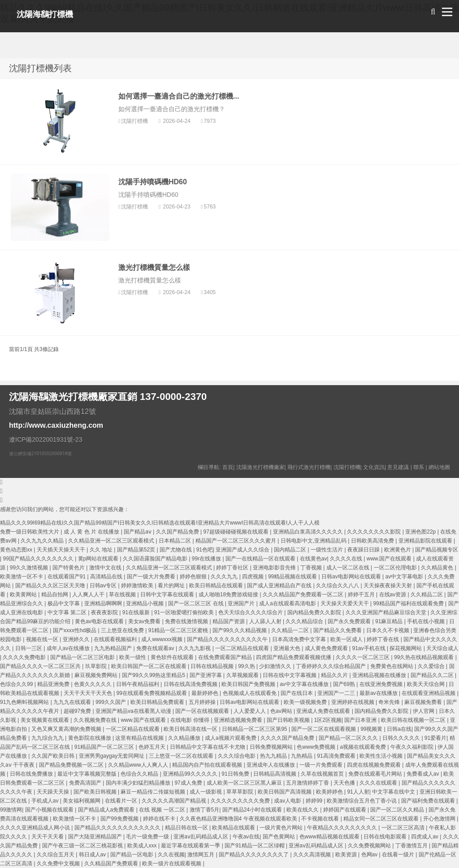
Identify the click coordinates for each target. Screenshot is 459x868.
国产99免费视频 (120, 819)
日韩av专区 (104, 586)
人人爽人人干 (89, 595)
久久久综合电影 (237, 756)
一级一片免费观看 (322, 765)
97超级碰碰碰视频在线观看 (237, 532)
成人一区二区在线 (349, 568)
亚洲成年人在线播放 (271, 765)
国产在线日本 (297, 693)
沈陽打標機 (135, 121)
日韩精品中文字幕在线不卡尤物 (208, 747)
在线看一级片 (399, 855)
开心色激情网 (440, 819)
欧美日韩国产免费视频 (249, 684)
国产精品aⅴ (138, 532)
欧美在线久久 (303, 810)
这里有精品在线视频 (140, 738)
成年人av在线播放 (69, 648)
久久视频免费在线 (96, 720)
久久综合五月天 (56, 855)
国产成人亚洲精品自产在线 (280, 586)
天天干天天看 (48, 837)
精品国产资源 (229, 621)
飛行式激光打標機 (309, 467)
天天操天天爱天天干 (345, 603)
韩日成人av (93, 855)
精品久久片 (335, 675)
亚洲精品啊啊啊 (104, 603)
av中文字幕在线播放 (305, 684)
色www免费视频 (317, 747)
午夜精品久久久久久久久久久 (343, 828)
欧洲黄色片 (398, 550)
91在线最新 (137, 612)
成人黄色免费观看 (327, 648)
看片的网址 (172, 586)
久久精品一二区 (291, 630)
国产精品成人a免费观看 (107, 810)
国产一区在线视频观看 (203, 711)
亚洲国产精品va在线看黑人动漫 (134, 711)
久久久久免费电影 (25, 657)
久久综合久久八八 (338, 586)
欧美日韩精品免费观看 (158, 702)
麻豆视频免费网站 (97, 675)
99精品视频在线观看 (293, 577)
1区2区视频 (328, 720)
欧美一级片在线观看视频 (172, 864)
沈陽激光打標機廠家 (260, 467)
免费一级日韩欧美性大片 (30, 532)
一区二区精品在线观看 (243, 648)
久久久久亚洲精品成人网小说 (36, 828)
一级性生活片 (327, 550)
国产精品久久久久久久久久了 (254, 855)
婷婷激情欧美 (138, 586)
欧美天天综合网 (427, 684)
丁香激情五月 (412, 846)
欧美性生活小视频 (382, 756)
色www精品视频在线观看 (330, 837)
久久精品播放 (185, 738)
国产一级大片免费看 (152, 577)
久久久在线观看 (379, 783)
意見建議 (398, 467)
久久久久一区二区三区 (363, 657)
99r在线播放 (207, 559)
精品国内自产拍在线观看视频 (208, 765)
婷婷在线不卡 (160, 819)
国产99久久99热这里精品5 (154, 675)
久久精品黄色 (438, 568)
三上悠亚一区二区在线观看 (182, 756)
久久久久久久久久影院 (375, 532)
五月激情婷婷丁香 (308, 783)
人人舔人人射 (266, 621)
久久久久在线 (347, 559)
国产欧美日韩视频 (96, 792)
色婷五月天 (153, 747)
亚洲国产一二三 (337, 693)
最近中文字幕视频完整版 (88, 774)
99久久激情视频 (30, 568)
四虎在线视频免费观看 (375, 765)
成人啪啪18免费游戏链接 (229, 595)
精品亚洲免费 (54, 684)
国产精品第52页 (137, 550)
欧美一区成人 (347, 639)
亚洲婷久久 (77, 639)
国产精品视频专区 (437, 550)
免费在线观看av (156, 648)
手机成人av (46, 801)
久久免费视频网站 (370, 846)
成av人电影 (288, 801)
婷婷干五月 (362, 595)
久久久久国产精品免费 (288, 738)
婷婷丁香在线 (383, 639)
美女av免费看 (145, 621)
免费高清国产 (86, 783)
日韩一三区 (29, 648)
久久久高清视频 (313, 855)
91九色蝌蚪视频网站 (25, 702)
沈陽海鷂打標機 (45, 14)
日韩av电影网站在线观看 (352, 577)
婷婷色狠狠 (194, 577)
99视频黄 (372, 729)
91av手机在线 (370, 648)
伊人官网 (424, 711)
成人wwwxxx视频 (162, 639)
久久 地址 (102, 550)
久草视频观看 (243, 675)
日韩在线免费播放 (32, 774)
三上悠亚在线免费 (123, 630)
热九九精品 (274, 756)
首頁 (228, 467)
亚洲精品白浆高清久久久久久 (309, 532)
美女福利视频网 (82, 801)
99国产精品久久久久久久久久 (39, 559)
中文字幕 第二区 (68, 612)
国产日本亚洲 (361, 720)
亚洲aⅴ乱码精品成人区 (201, 837)
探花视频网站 (406, 648)
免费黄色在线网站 (392, 666)
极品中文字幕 (64, 603)
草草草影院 (240, 792)
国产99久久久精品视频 (240, 630)
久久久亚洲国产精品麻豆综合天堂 (387, 612)
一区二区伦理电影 (396, 568)
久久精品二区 (427, 595)
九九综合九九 (48, 738)
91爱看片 (435, 738)
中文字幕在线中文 (394, 792)
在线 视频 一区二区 (163, 810)
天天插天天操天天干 (62, 550)
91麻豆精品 (390, 621)
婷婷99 (315, 801)
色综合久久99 (17, 684)
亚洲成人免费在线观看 (324, 711)
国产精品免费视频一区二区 (72, 765)
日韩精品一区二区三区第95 (255, 729)
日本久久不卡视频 (388, 630)
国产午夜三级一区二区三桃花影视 (83, 846)
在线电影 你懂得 (191, 720)
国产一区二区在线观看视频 (324, 729)
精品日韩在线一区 (187, 828)
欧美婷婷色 (330, 792)
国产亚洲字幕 (206, 675)
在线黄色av (314, 559)
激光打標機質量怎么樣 (154, 267)
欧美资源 (347, 855)
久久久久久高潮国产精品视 (175, 801)
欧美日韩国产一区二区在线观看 (149, 666)
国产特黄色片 (69, 568)
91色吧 (205, 550)
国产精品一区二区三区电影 (83, 657)
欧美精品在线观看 (234, 828)
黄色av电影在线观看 (100, 621)
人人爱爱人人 (250, 711)
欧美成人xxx (143, 846)
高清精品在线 (107, 577)
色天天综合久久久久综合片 (251, 612)
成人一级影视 (206, 792)
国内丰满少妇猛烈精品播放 (139, 783)
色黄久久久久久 (93, 684)
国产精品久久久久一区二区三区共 (41, 666)
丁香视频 (312, 568)
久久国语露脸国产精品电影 (156, 559)
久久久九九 (225, 577)
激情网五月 (201, 855)
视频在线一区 (43, 639)
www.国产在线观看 (390, 559)
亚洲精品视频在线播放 (380, 675)
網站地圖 (439, 467)
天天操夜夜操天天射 (388, 586)
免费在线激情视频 (187, 621)
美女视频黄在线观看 (45, 720)
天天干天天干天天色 (89, 693)
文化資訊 (374, 467)
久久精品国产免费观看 (112, 864)
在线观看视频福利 (116, 639)
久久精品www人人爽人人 (139, 765)
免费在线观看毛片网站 (376, 774)
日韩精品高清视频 (275, 774)
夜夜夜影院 (105, 612)
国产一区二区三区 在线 (197, 603)
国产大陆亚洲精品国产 (96, 837)
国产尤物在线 (176, 550)
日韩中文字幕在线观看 (168, 595)
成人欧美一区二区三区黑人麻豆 (245, 783)
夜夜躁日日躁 (364, 550)
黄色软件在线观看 (173, 657)
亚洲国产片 (242, 603)
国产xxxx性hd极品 (76, 630)
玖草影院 (97, 666)
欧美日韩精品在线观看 (217, 586)
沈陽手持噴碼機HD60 (153, 182)
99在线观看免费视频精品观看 (153, 693)
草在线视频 (123, 595)
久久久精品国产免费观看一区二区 (304, 595)
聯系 (419, 467)
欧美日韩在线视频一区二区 (414, 720)
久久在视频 (171, 855)
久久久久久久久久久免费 (241, 801)
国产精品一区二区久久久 (349, 738)
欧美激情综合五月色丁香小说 (362, 801)
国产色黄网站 (279, 837)
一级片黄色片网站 (282, 828)
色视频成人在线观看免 (250, 693)
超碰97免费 (78, 711)
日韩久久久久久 (402, 738)
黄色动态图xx (17, 550)
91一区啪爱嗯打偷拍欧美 (185, 612)
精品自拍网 (55, 595)
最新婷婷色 (206, 693)
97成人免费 (189, 783)
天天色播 (345, 783)
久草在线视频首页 (323, 774)
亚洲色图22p (421, 532)
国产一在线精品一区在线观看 (261, 559)
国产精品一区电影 (132, 855)
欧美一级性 (133, 657)
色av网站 (282, 711)
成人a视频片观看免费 (231, 738)
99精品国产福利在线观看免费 (409, 603)
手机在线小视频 (427, 621)
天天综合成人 (442, 648)
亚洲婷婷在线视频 (353, 702)
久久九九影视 (195, 648)
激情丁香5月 (205, 810)
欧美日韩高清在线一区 (191, 729)
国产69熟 (345, 684)
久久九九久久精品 (43, 541)
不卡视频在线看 (321, 819)
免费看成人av (424, 774)
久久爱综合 (432, 666)
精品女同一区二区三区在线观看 (382, 819)
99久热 (247, 666)
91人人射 (358, 792)
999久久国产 (111, 702)
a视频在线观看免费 (364, 747)
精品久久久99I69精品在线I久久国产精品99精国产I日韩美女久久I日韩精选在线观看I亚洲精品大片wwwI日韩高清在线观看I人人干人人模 (160, 523)
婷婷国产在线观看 (345, 810)
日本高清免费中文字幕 (300, 639)
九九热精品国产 (114, 648)
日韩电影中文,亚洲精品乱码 (314, 541)
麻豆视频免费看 (424, 702)
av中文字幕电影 (405, 577)
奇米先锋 (390, 702)
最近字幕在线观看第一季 (191, 846)
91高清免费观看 (337, 756)
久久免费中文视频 (59, 864)
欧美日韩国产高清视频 (285, 792)
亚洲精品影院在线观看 (426, 541)
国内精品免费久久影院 (315, 612)
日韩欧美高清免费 (373, 541)
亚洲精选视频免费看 (239, 720)
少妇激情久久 (276, 666)
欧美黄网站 (24, 595)
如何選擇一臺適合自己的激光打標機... (179, 96)
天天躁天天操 (54, 792)
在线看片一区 (122, 801)
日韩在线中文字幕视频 (290, 675)
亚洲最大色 (288, 648)
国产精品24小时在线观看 (253, 810)
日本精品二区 (175, 541)
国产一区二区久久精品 (398, 810)
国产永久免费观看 (350, 621)
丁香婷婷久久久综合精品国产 (331, 666)
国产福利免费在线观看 (429, 801)
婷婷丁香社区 (233, 568)
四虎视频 (253, 577)
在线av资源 (394, 595)
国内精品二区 (291, 550)
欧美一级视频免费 (306, 702)
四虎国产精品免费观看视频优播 (294, 657)
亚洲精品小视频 (145, 603)
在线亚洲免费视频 (382, 684)
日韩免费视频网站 (272, 747)
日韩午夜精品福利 (138, 684)
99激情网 (11, 810)
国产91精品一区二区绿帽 (255, 846)
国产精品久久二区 (433, 675)
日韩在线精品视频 (213, 666)
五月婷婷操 (203, 702)
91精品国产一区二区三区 (105, 747)
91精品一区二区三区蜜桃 (179, 630)
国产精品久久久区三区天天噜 (51, 586)
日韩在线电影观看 (386, 837)
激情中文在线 (106, 568)
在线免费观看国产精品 (226, 657)
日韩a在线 (399, 729)
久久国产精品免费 (178, 532)
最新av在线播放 (379, 693)
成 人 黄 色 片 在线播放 (92, 532)
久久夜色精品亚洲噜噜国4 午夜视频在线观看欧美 (239, 819)
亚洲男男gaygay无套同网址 (113, 756)
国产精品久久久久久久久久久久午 (228, 639)
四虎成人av (425, 837)
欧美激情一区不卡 (22, 577)
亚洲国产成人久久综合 (243, 550)
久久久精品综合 (305, 621)
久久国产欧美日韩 (54, 756)
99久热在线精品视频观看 (425, 657)
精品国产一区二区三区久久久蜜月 (236, 541)
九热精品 (302, 756)
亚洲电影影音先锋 (275, 568)
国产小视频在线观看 (50, 810)
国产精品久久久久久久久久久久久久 (118, 828)
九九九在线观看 (73, 702)
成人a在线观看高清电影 (288, 603)
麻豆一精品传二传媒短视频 (154, 792)
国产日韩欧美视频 (289, 720)
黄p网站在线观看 (99, 559)
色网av (370, 855)
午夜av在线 (246, 837)
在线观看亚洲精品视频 (429, 693)
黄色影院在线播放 (90, 738)
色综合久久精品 (140, 774)
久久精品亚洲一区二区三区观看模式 (112, 541)
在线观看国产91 (67, 577)
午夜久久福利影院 (413, 747)
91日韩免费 (236, 774)
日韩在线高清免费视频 (191, 684)
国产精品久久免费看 (338, 630)
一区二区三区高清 (404, 828)
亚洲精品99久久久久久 (191, 774)
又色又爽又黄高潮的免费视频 (67, 729)
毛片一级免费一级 (148, 837)
